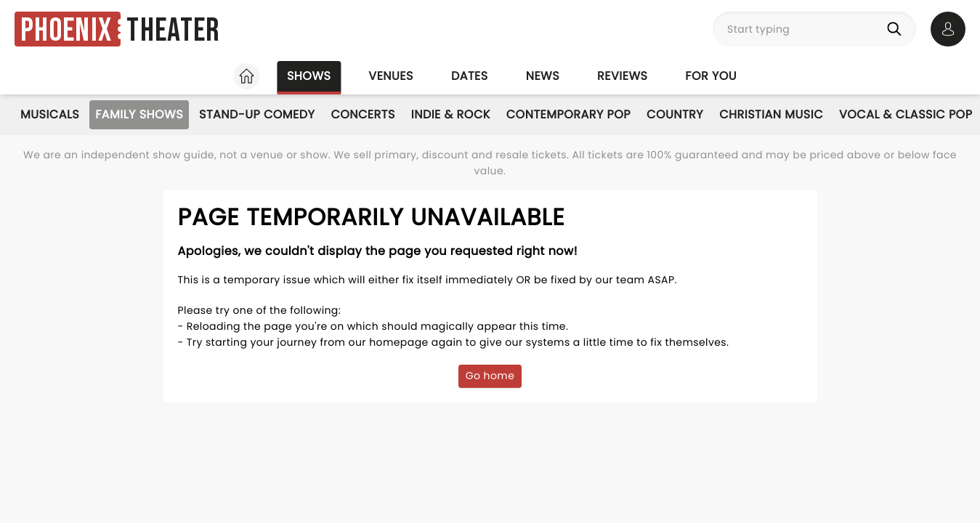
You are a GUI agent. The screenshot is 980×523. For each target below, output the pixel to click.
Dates (470, 76)
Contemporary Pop (568, 114)
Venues (391, 76)
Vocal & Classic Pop (906, 114)
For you (711, 76)
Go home (490, 376)
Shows (309, 76)
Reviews (622, 76)
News (543, 76)
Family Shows (139, 114)
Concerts (363, 114)
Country (675, 114)
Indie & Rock (451, 114)
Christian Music (771, 114)
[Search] (897, 29)
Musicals (50, 114)
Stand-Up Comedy (257, 114)
